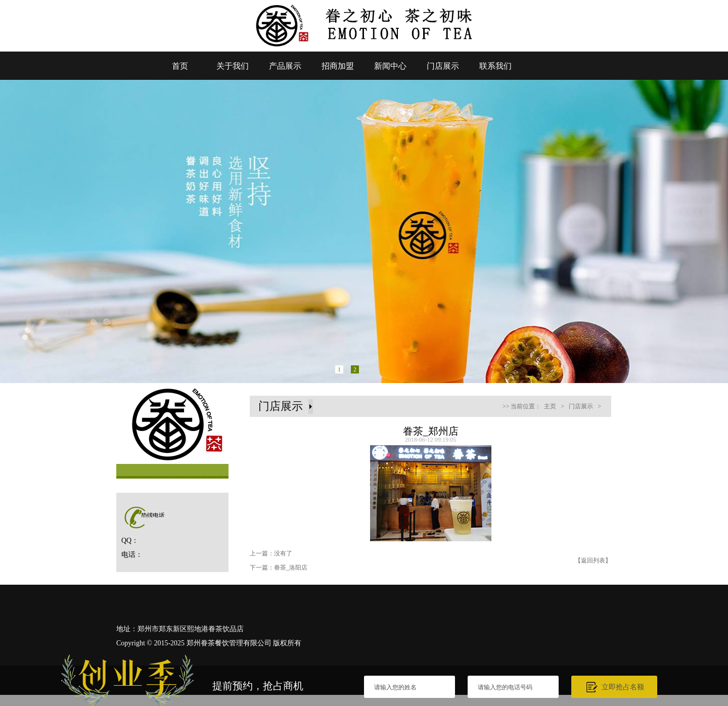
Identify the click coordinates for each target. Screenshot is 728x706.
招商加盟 (338, 66)
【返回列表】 (593, 560)
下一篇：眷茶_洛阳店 (279, 568)
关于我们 (233, 66)
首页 (180, 66)
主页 (550, 406)
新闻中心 (390, 66)
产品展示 (285, 66)
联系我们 (495, 66)
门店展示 (443, 66)
